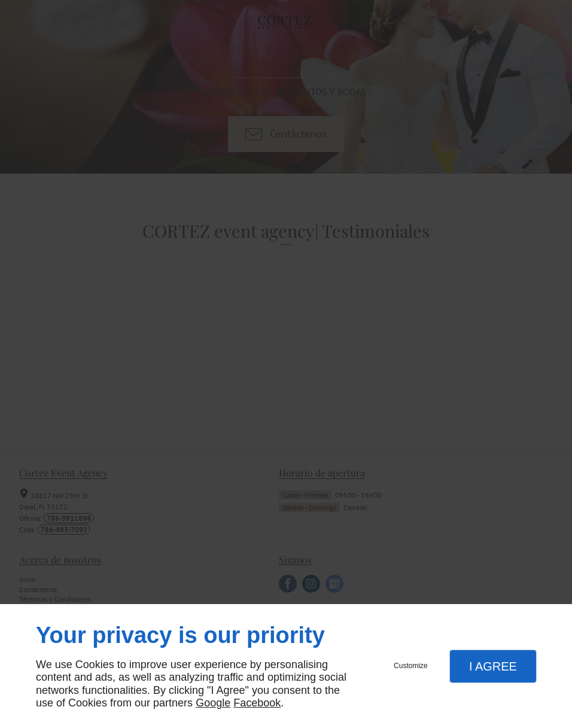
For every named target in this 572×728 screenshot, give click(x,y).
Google (213, 703)
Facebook (257, 703)
